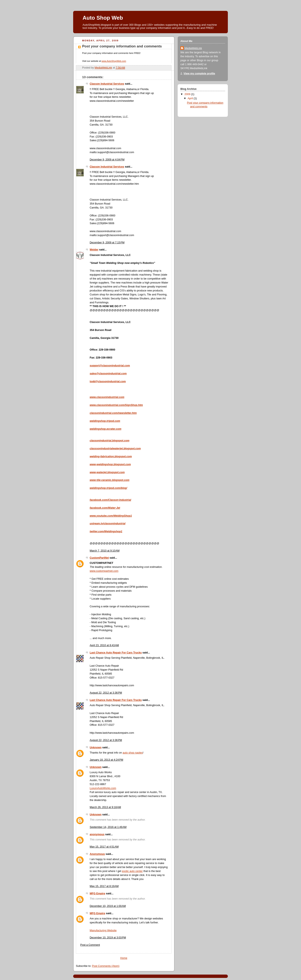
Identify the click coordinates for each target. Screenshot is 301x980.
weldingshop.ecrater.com (105, 429)
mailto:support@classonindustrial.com (112, 152)
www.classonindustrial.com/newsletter (112, 101)
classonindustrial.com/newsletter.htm (113, 413)
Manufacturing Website (103, 930)
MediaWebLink (193, 48)
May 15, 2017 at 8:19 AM (104, 886)
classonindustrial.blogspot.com (110, 441)
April (191, 98)
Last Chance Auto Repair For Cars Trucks (116, 653)
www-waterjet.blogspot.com (107, 472)
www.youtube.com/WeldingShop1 (111, 516)
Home (124, 958)
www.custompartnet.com (104, 571)
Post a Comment (90, 945)
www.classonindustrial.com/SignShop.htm (116, 405)
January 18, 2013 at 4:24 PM (106, 760)
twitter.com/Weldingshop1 (106, 531)
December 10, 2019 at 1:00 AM (108, 906)
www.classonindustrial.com (105, 148)
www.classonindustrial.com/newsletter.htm (114, 184)
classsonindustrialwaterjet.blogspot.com (115, 449)
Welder (94, 250)
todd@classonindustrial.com (108, 381)
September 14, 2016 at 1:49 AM (108, 827)
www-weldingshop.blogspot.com (110, 464)
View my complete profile (199, 74)
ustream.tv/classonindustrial (108, 524)
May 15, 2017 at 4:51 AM (104, 847)
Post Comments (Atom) (106, 966)
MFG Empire (97, 894)
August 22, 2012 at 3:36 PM (106, 693)
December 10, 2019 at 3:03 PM (108, 938)
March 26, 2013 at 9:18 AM (105, 807)
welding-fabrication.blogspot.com (111, 456)
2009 (188, 94)
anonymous (97, 834)
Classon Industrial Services (107, 84)
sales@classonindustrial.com (108, 374)
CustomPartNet (99, 558)
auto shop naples (133, 753)
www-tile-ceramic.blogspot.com (110, 480)
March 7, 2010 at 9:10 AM (105, 551)
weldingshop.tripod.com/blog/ (108, 488)
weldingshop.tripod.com (105, 421)
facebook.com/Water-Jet (105, 508)
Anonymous (97, 854)
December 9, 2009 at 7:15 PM (107, 243)
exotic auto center (132, 871)
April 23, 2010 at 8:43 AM (104, 645)
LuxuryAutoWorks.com (103, 788)
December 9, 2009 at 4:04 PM (107, 160)
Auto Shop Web (103, 18)
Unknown (96, 747)
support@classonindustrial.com (110, 366)
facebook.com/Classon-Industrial (110, 500)
